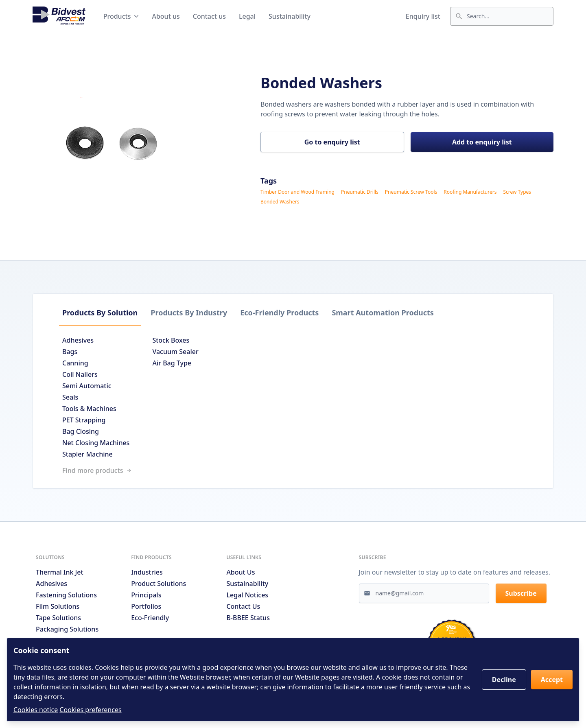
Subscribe (521, 593)
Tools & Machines (89, 409)
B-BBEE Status (248, 618)
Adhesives (78, 340)
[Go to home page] (59, 16)
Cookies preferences (90, 710)
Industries (147, 572)
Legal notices (247, 595)
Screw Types (517, 192)
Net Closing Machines (96, 443)
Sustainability (290, 16)
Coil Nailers (80, 374)
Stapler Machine (87, 454)
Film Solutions (58, 606)
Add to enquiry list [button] (482, 142)
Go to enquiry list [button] (332, 142)
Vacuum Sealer (175, 352)
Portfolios (146, 606)
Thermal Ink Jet (60, 572)
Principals (146, 595)
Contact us (209, 16)
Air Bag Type (172, 363)
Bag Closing (81, 431)
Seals (70, 397)
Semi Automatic (87, 386)
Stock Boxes (171, 340)
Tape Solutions (58, 618)
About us (166, 16)
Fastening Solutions (66, 595)
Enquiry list (423, 16)
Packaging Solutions (67, 629)
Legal (247, 16)
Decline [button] (504, 680)
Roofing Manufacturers (470, 192)
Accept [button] (552, 680)
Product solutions (159, 584)
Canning (75, 363)
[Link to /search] (293, 470)
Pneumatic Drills (360, 192)
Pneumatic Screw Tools (411, 192)
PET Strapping (84, 420)
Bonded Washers (280, 202)
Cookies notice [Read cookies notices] (36, 710)
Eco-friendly (150, 618)
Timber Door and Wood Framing (297, 192)
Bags (70, 352)
